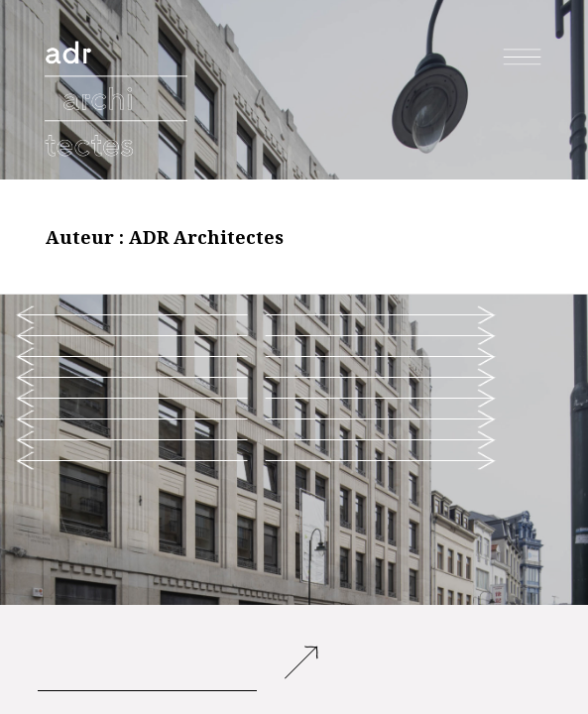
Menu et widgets (523, 77)
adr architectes (118, 45)
